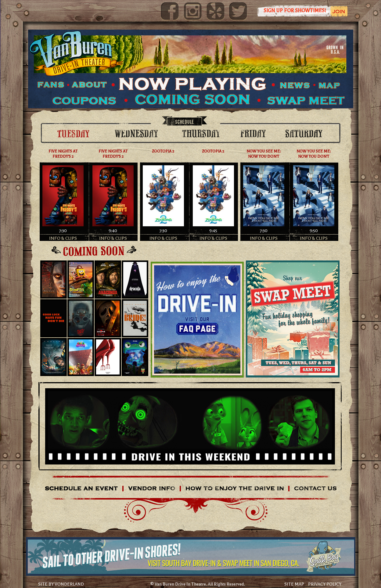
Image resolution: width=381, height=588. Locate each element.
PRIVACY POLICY (325, 584)
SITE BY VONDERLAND (61, 584)
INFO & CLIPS (63, 238)
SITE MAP (294, 584)
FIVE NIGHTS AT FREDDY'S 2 (63, 154)
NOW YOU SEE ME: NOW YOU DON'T (264, 154)
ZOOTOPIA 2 (163, 151)
